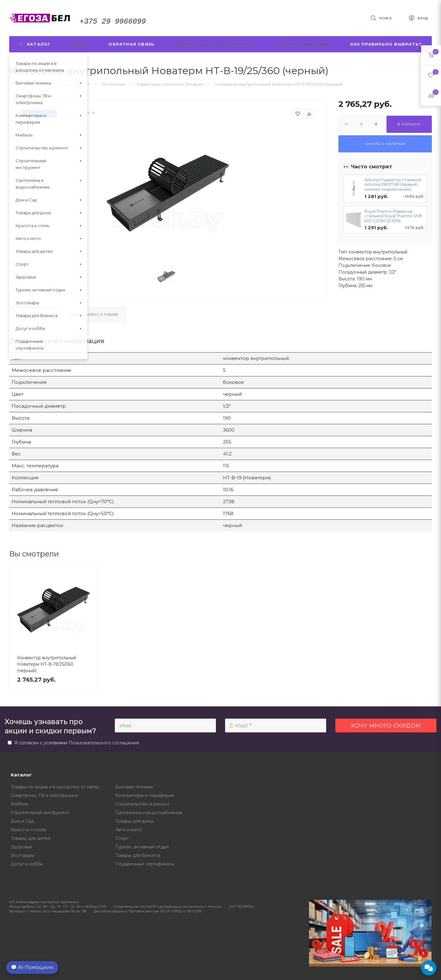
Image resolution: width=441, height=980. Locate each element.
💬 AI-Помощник (32, 967)
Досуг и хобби (27, 864)
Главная (17, 84)
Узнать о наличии (385, 144)
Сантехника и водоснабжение (149, 813)
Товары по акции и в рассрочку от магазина (59, 787)
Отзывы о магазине (302, 44)
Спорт (122, 838)
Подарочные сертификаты (145, 864)
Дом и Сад (22, 821)
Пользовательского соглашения (104, 743)
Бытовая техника (134, 787)
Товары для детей (31, 838)
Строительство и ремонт (143, 804)
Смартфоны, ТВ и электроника (44, 795)
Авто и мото (129, 830)
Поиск (79, 44)
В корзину (409, 124)
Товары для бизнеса (138, 855)
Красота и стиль (28, 830)
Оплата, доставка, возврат (214, 44)
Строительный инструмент (40, 813)
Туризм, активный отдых (142, 847)
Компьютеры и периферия (145, 795)
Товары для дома (134, 821)
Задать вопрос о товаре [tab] (93, 315)
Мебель (19, 804)
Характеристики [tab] (34, 315)
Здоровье (21, 847)
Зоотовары (23, 855)
